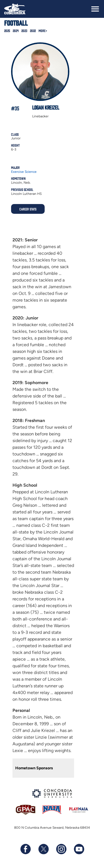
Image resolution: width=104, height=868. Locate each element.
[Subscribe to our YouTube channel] (79, 849)
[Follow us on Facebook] (26, 849)
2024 (16, 31)
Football (16, 23)
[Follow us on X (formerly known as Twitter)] (43, 849)
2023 (24, 31)
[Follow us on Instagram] (61, 849)
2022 (33, 31)
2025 (7, 31)
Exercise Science (24, 172)
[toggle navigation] (95, 9)
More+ (43, 31)
